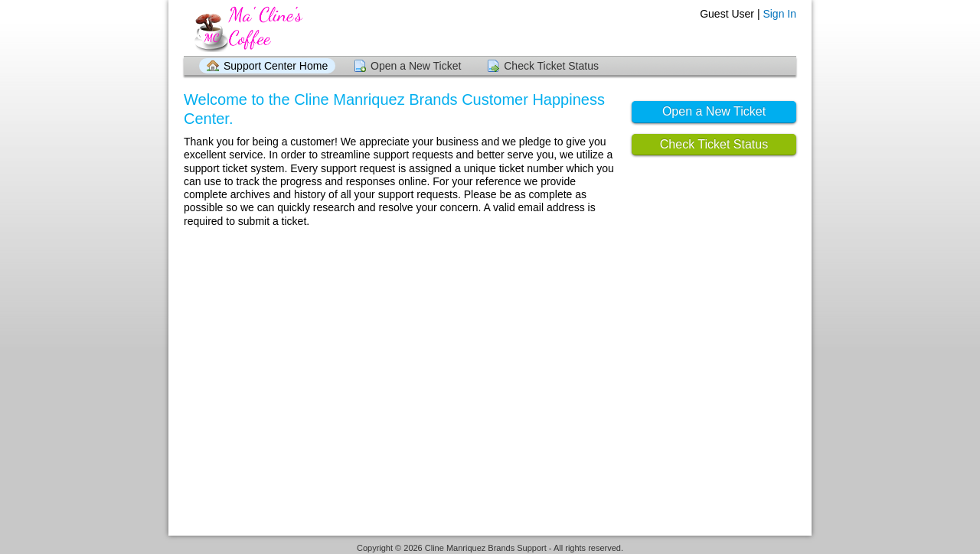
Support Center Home (276, 66)
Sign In (779, 14)
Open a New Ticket (416, 66)
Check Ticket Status (551, 66)
